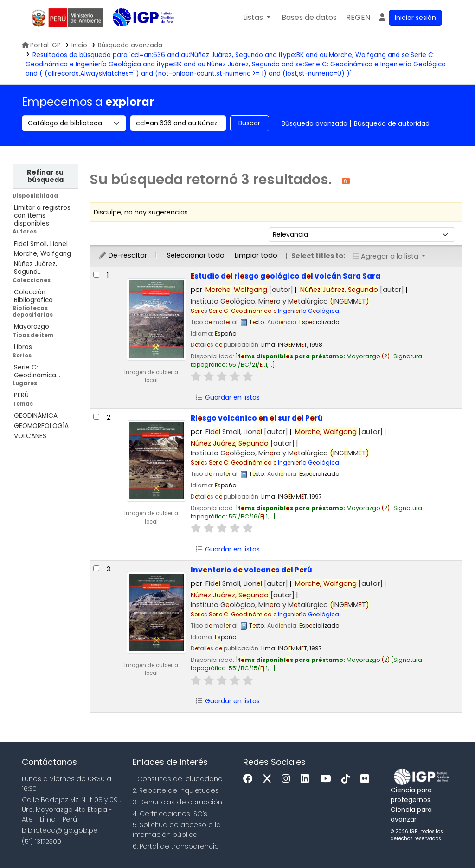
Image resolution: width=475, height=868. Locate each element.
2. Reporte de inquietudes (176, 790)
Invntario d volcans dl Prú (251, 570)
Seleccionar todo (196, 255)
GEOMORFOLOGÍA (41, 426)
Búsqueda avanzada (315, 123)
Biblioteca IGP (136, 36)
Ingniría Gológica (274, 311)
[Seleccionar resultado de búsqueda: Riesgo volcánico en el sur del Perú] (96, 417)
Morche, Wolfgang (42, 254)
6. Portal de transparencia (176, 846)
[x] (270, 779)
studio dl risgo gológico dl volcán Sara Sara (286, 276)
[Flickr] (367, 779)
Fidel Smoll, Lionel (41, 244)
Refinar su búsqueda (45, 176)
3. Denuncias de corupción (177, 802)
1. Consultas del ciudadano (178, 779)
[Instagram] (288, 779)
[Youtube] (328, 779)
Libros (23, 347)
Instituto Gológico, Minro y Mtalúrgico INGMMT (280, 301)
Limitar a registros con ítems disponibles (42, 216)
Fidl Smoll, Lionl (247, 432)
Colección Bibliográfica (33, 296)
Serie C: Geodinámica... (37, 371)
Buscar (249, 123)
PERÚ (21, 395)
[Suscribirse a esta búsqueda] (346, 180)
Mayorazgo (32, 327)
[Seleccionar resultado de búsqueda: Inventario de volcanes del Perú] (96, 568)
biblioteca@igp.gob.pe (60, 830)
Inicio (79, 45)
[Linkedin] (307, 779)
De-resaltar (123, 255)
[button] (257, 18)
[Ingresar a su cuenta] (410, 18)
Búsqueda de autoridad (392, 123)
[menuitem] (358, 18)
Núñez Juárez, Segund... (35, 268)
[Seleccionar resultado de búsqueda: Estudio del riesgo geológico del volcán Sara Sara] (96, 275)
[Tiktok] (348, 779)
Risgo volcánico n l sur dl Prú (257, 418)
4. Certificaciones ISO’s (170, 814)
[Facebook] (250, 779)
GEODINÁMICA (36, 416)
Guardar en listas (227, 397)
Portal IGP (41, 45)
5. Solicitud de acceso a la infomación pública (177, 830)
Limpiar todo (256, 255)
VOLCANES (30, 436)
